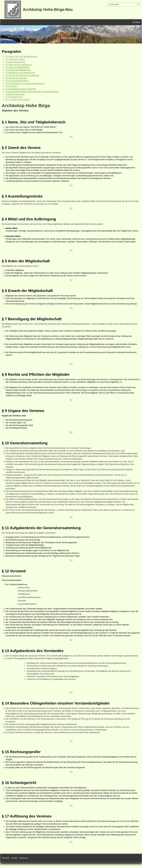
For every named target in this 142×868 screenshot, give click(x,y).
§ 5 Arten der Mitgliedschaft (17, 67)
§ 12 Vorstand (12, 86)
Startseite (6, 858)
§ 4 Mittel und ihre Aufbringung (19, 65)
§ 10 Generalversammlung (17, 81)
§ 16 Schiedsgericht (14, 97)
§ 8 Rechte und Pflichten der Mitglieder (22, 75)
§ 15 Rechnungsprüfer (15, 94)
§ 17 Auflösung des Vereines (18, 99)
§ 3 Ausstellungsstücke (15, 62)
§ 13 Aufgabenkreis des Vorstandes (21, 89)
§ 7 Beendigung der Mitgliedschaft (20, 73)
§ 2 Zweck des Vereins (15, 59)
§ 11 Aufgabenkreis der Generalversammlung (25, 83)
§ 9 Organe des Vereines (16, 78)
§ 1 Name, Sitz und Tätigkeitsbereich (21, 56)
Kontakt (14, 858)
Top (71, 137)
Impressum (24, 858)
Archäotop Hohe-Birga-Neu (48, 9)
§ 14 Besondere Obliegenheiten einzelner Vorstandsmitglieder (32, 92)
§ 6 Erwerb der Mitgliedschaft (18, 70)
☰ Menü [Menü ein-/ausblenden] (136, 22)
